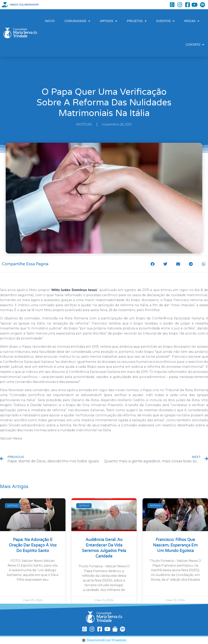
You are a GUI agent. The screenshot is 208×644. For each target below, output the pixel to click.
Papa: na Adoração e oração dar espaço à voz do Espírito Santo (33, 545)
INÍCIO (50, 21)
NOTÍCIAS (84, 124)
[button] (152, 264)
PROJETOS (137, 21)
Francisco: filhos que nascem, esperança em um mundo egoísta (175, 545)
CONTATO (195, 45)
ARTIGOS (108, 21)
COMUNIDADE (77, 21)
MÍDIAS (192, 21)
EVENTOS (165, 21)
